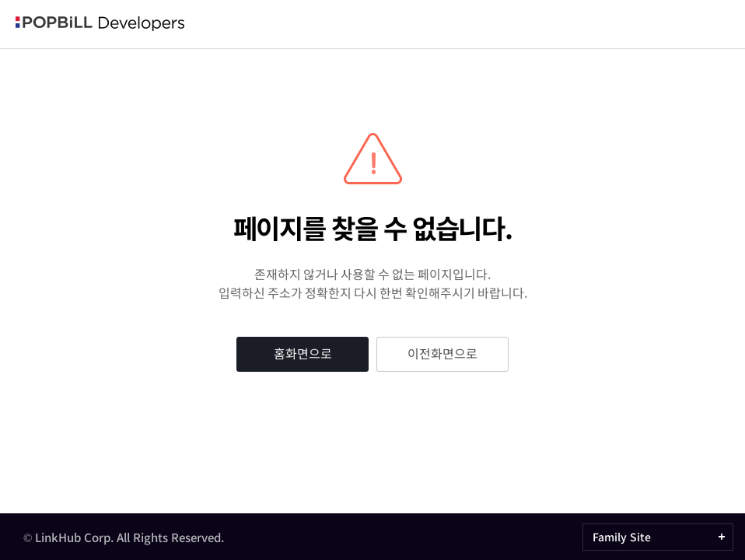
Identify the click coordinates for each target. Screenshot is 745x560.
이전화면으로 (442, 353)
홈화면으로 (303, 353)
